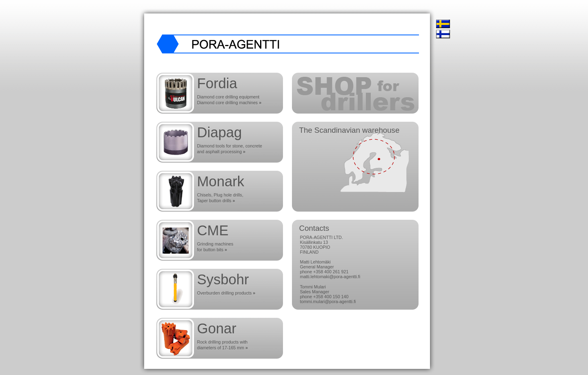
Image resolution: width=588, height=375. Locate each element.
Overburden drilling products (226, 293)
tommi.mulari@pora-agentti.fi (328, 301)
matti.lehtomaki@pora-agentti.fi (330, 277)
